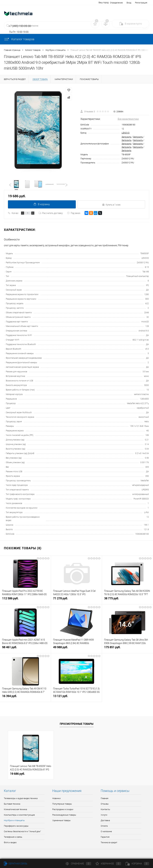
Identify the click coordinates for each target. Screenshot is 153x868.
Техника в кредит (109, 843)
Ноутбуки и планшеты (14, 821)
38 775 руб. (127, 600)
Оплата (104, 826)
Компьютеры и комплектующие (19, 815)
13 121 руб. (76, 698)
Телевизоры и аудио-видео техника (21, 798)
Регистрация (141, 3)
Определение (116, 3)
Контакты (105, 810)
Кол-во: (15, 213)
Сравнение (78, 864)
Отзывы (105, 804)
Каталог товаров (19, 39)
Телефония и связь (13, 837)
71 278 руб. (76, 600)
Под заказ (74, 213)
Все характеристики (128, 119)
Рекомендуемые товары (64, 815)
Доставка (105, 821)
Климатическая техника (15, 810)
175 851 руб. (127, 649)
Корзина (137, 864)
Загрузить (126, 137)
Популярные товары (62, 804)
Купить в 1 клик (111, 205)
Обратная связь (16, 864)
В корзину (42, 204)
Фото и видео (10, 843)
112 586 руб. (25, 600)
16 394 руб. (25, 698)
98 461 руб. (25, 649)
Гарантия (105, 837)
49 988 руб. (76, 649)
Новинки (56, 798)
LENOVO (126, 133)
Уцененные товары (61, 821)
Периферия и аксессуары (16, 826)
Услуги (104, 815)
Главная (105, 798)
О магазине (106, 832)
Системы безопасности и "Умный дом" (22, 832)
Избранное (108, 864)
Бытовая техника (12, 804)
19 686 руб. (17, 774)
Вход (129, 3)
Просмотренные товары (77, 724)
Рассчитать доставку (51, 213)
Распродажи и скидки (63, 810)
